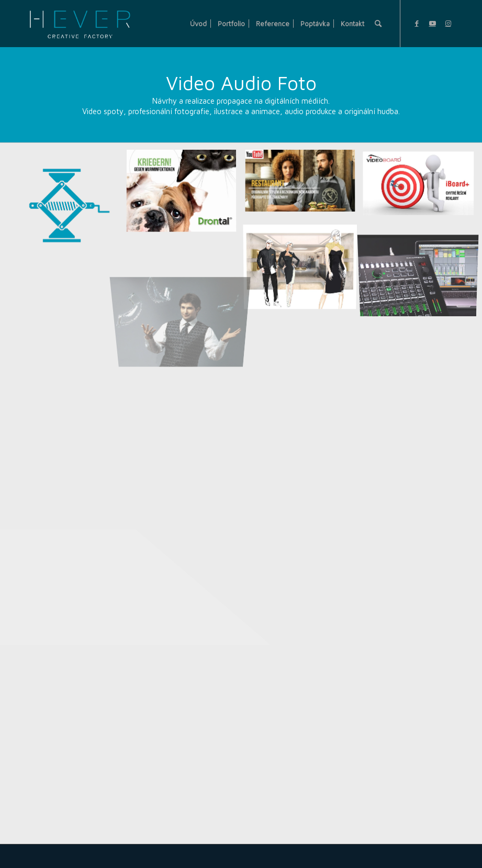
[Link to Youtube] (432, 23)
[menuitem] (198, 24)
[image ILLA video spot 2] (304, 186)
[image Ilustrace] (304, 266)
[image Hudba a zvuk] (422, 265)
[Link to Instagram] (448, 23)
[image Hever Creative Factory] (67, 210)
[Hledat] (378, 24)
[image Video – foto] (185, 196)
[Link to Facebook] (417, 23)
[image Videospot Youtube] (422, 186)
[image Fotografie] (185, 288)
